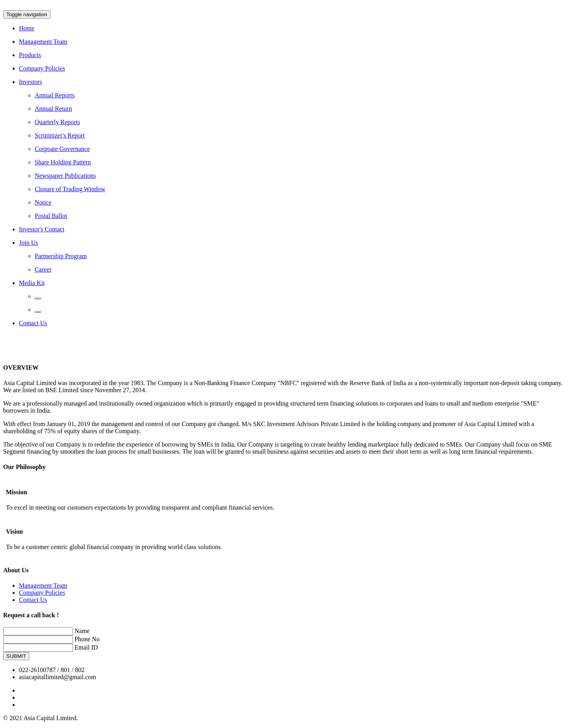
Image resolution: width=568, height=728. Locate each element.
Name (82, 631)
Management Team (43, 586)
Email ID (86, 647)
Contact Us (33, 600)
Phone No (87, 639)
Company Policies (42, 593)
